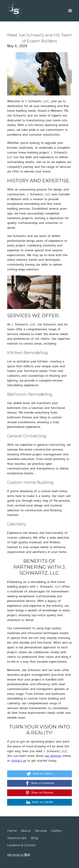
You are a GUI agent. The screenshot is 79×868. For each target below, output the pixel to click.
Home (12, 831)
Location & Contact (21, 845)
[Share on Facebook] (39, 783)
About (26, 831)
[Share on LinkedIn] (39, 802)
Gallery (56, 831)
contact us (19, 761)
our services (53, 756)
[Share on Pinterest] (39, 793)
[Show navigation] (69, 11)
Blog (35, 838)
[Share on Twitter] (39, 774)
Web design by (19, 855)
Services (41, 831)
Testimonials (17, 838)
